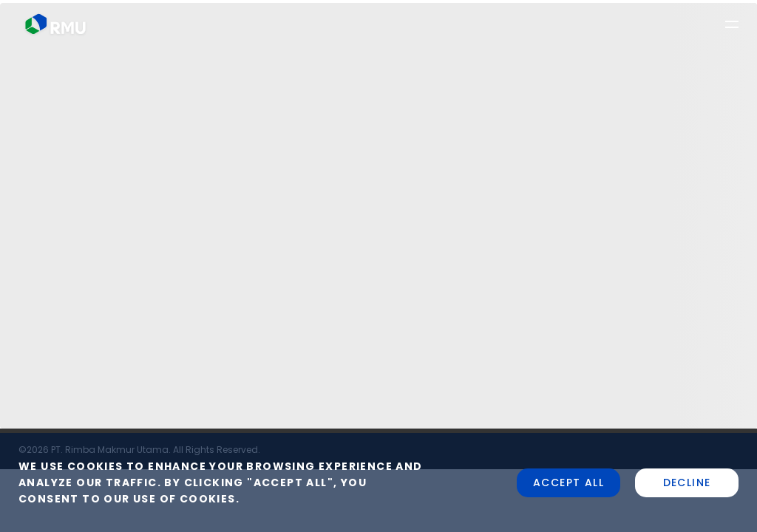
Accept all (568, 482)
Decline (687, 482)
